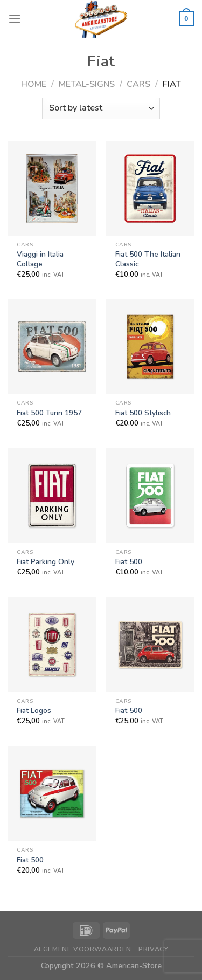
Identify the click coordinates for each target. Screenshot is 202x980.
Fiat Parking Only (46, 562)
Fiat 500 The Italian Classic (148, 259)
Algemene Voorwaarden (83, 949)
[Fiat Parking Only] (52, 496)
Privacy (153, 949)
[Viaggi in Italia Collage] (52, 188)
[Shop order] (101, 108)
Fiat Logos (34, 711)
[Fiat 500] (150, 496)
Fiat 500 (129, 562)
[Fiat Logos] (52, 645)
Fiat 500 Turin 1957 (49, 413)
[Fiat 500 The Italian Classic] (150, 188)
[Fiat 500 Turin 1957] (52, 346)
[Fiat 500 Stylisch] (150, 346)
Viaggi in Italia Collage (40, 259)
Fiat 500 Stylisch (143, 413)
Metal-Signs (87, 84)
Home (34, 84)
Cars (138, 84)
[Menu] (15, 19)
